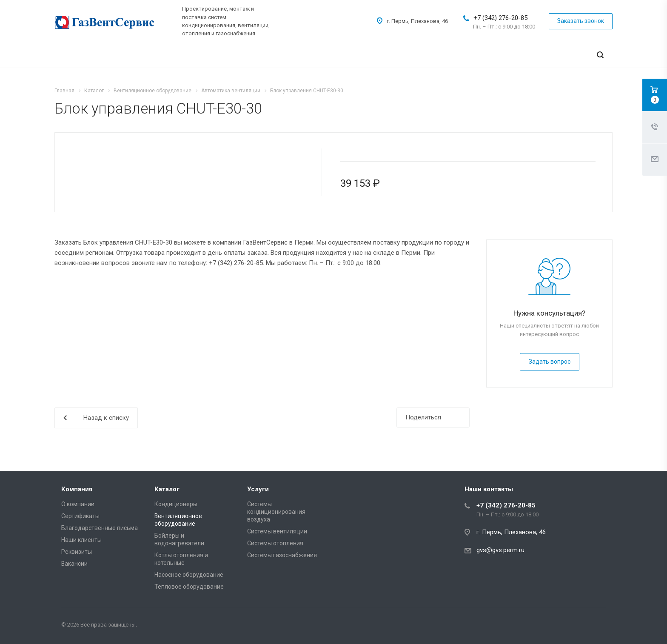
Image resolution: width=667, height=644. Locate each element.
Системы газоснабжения (282, 555)
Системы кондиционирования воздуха (276, 512)
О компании (78, 504)
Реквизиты (77, 552)
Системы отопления (275, 543)
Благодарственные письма (100, 528)
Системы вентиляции (277, 531)
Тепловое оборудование (189, 587)
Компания (77, 489)
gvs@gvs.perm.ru (500, 550)
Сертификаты (80, 516)
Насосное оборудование (189, 575)
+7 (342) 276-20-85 (500, 18)
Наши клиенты (81, 540)
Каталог (167, 489)
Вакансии (74, 564)
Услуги (258, 489)
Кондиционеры (176, 504)
